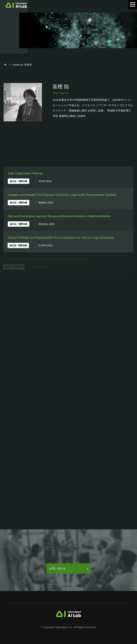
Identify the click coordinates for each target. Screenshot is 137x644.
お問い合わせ (68, 568)
